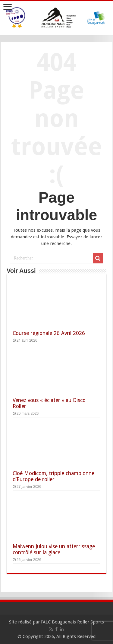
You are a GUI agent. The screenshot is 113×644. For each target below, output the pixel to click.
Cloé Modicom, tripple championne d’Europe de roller (53, 476)
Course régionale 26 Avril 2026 (49, 333)
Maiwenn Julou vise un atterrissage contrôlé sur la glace (54, 549)
